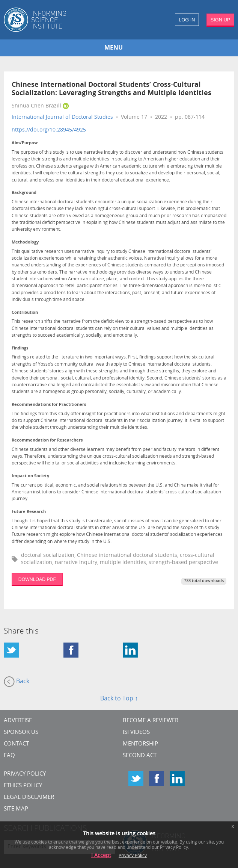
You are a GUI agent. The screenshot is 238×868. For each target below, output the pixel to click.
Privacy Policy (25, 774)
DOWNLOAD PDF (37, 579)
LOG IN (187, 20)
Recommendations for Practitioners (49, 405)
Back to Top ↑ (119, 699)
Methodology (25, 243)
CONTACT (16, 744)
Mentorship (140, 744)
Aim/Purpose (25, 143)
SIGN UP (221, 20)
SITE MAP (16, 809)
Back (17, 682)
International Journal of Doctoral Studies (62, 117)
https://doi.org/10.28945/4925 (49, 130)
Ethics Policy (23, 786)
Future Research (29, 512)
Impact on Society (30, 476)
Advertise (18, 721)
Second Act (140, 756)
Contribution (25, 313)
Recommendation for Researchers (47, 441)
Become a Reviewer (151, 721)
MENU (114, 48)
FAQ (9, 756)
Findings (20, 349)
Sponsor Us (21, 733)
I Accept (101, 856)
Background (24, 193)
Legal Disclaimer (29, 798)
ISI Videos (136, 733)
